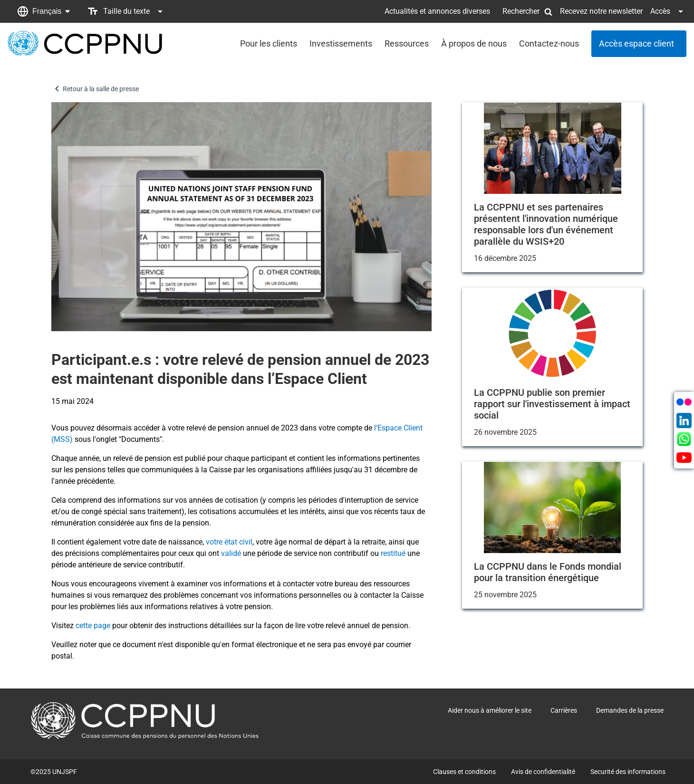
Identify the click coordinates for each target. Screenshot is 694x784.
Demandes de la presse (630, 710)
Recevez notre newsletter (601, 11)
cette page (93, 626)
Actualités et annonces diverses (437, 11)
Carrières (564, 710)
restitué (393, 553)
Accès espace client (636, 43)
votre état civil (229, 542)
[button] (43, 11)
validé (231, 553)
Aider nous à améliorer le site (490, 710)
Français (47, 11)
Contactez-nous (549, 43)
